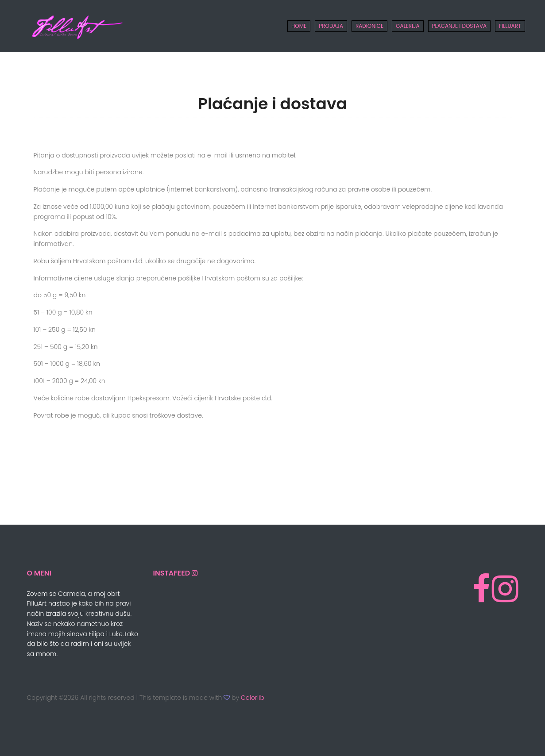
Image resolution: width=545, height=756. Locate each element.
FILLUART (510, 26)
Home (299, 26)
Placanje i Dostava (460, 26)
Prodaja (331, 26)
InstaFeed (172, 573)
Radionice (369, 26)
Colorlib (253, 698)
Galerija (408, 26)
